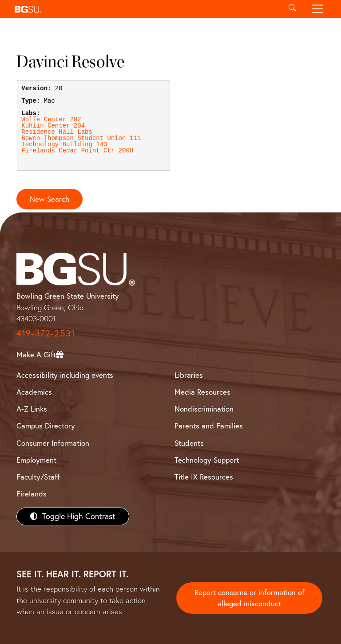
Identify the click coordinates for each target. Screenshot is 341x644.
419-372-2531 (46, 333)
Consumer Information (53, 443)
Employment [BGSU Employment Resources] (36, 460)
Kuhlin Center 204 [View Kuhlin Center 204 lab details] (53, 126)
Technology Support (207, 460)
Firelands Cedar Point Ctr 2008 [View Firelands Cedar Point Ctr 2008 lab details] (77, 151)
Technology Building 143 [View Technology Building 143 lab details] (64, 144)
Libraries (189, 375)
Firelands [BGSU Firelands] (32, 494)
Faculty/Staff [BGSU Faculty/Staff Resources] (38, 477)
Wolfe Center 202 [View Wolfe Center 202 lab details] (51, 120)
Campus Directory (46, 426)
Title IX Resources (204, 477)
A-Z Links (32, 409)
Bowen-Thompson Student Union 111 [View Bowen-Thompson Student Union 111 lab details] (81, 138)
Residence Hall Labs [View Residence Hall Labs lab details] (57, 132)
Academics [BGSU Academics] (34, 392)
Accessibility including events (65, 375)
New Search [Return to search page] (50, 199)
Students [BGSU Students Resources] (189, 443)
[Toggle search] (292, 9)
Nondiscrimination (204, 409)
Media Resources (202, 392)
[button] (145, 9)
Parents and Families (209, 426)
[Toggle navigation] (318, 9)
